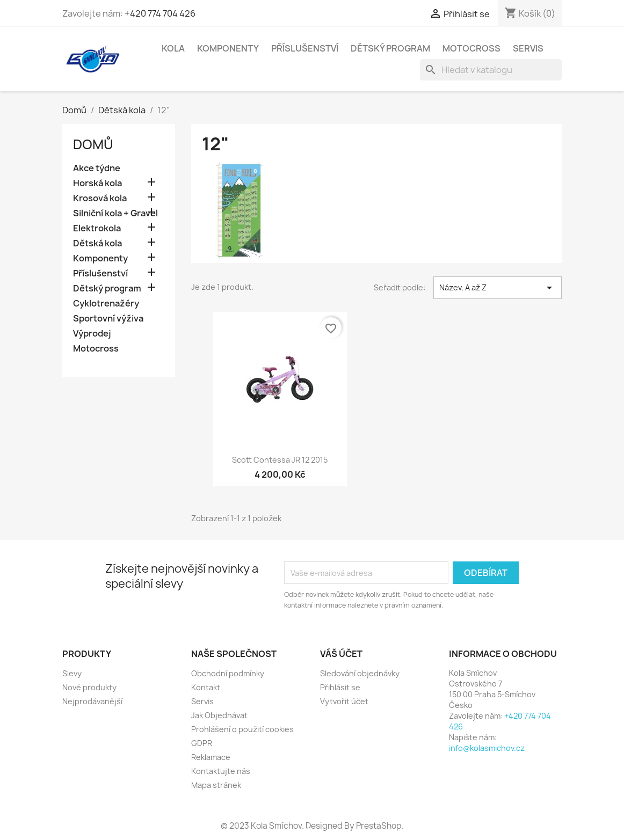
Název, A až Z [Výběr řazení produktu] (498, 288)
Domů (93, 144)
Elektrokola (97, 228)
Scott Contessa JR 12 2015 (280, 460)
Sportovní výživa (108, 319)
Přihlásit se (340, 687)
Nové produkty (89, 687)
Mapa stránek (216, 785)
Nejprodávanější (92, 701)
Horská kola (97, 183)
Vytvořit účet (344, 701)
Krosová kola (100, 198)
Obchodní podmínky (228, 673)
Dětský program (390, 48)
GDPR (202, 743)
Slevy (72, 673)
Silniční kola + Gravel (115, 213)
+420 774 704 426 (160, 13)
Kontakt (206, 687)
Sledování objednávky (360, 673)
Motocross (471, 48)
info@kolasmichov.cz (487, 748)
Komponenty (228, 48)
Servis (528, 48)
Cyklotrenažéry (106, 304)
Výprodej (92, 334)
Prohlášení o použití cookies (242, 729)
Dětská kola (97, 243)
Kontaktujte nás (221, 771)
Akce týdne (97, 168)
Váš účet (341, 654)
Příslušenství (305, 48)
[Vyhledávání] (491, 70)
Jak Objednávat (219, 715)
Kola (173, 48)
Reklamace (211, 757)
